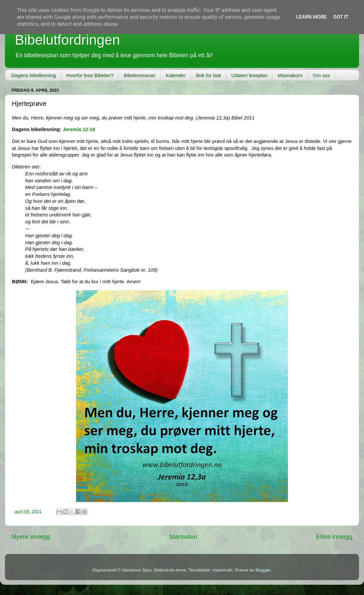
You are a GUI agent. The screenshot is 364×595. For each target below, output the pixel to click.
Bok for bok (208, 75)
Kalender (176, 75)
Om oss (321, 75)
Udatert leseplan (249, 75)
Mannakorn (290, 75)
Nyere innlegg (31, 537)
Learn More (311, 17)
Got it (341, 17)
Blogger (263, 570)
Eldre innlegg (334, 537)
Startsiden (183, 537)
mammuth (223, 570)
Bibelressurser (140, 75)
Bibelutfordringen (68, 40)
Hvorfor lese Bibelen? (90, 75)
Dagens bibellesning (34, 75)
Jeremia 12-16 (79, 129)
